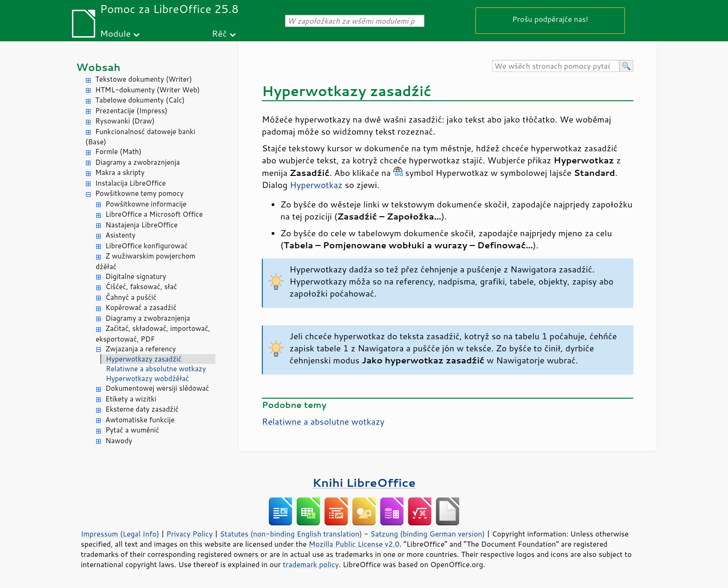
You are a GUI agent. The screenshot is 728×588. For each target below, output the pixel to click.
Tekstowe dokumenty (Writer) (143, 79)
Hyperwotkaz (316, 185)
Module (115, 33)
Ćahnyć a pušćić (131, 297)
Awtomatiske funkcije (140, 420)
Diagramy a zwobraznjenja (137, 162)
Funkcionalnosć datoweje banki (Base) (140, 137)
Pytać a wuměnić (132, 430)
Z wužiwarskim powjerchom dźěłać (146, 261)
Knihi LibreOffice (364, 482)
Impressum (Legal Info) (120, 534)
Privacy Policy (189, 534)
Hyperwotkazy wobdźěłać (147, 378)
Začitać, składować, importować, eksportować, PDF (153, 334)
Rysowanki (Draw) (125, 121)
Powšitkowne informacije (146, 204)
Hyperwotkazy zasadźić (144, 359)
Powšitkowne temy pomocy (139, 193)
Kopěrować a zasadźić (141, 307)
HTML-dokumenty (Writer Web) (147, 90)
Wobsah (98, 67)
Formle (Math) (118, 152)
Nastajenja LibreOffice (142, 225)
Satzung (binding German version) (428, 534)
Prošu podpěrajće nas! (550, 19)
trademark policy (311, 564)
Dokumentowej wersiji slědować (157, 388)
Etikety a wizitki (131, 399)
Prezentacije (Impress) (131, 111)
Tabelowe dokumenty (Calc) (140, 100)
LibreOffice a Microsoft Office (154, 214)
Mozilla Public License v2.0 (354, 544)
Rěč (219, 33)
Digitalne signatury (136, 276)
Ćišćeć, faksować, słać (141, 287)
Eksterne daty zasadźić (142, 409)
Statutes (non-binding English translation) (291, 534)
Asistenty (120, 235)
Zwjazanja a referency (141, 349)
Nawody (119, 441)
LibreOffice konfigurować (146, 246)
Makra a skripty (120, 172)
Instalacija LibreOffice (130, 183)
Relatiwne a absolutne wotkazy (156, 369)
